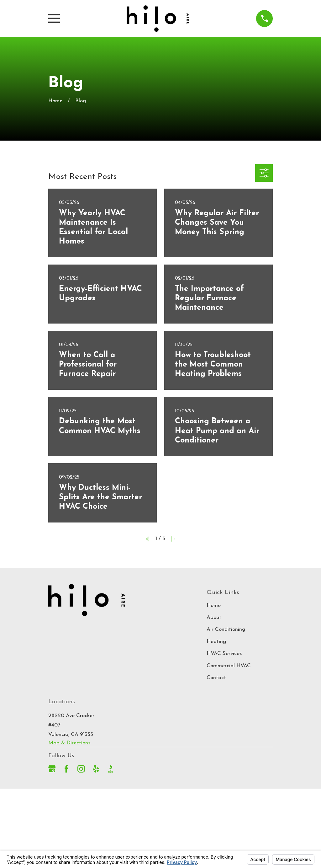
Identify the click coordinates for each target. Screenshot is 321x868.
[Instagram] (81, 769)
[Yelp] (96, 769)
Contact (216, 678)
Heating (216, 642)
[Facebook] (66, 769)
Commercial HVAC (229, 666)
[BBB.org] (111, 769)
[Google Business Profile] (52, 769)
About (214, 617)
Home (214, 605)
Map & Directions (69, 743)
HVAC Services (224, 654)
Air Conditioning (226, 629)
